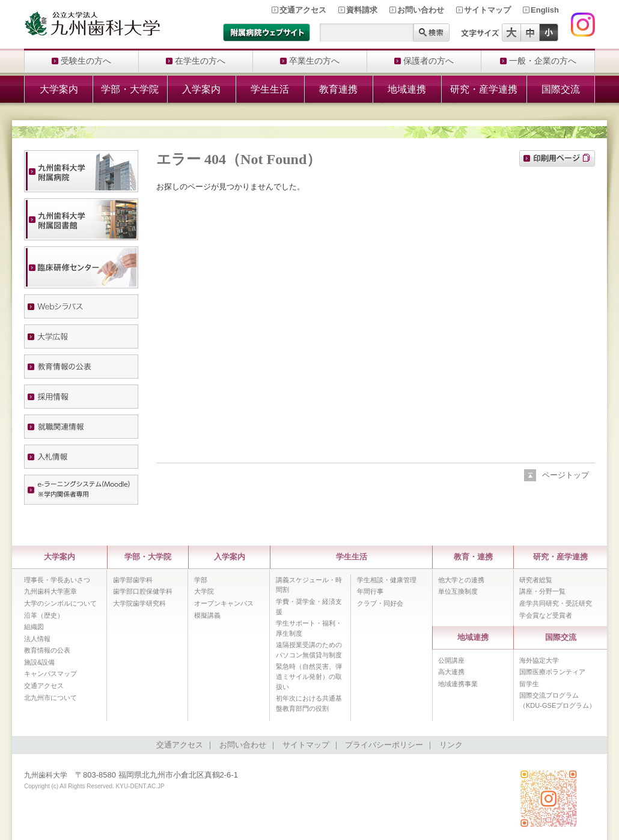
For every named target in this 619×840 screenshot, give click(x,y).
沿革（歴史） (44, 615)
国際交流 (561, 89)
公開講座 (451, 660)
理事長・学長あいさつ (57, 580)
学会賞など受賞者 (546, 615)
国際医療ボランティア (552, 672)
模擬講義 (207, 615)
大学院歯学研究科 (139, 603)
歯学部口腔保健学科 (143, 591)
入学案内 (201, 89)
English (545, 10)
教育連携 (338, 89)
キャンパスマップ (50, 674)
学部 (201, 580)
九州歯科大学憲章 (50, 591)
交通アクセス (303, 10)
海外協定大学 (539, 660)
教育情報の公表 (47, 650)
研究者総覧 (536, 580)
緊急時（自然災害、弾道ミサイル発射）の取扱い (309, 676)
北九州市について (50, 698)
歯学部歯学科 (133, 580)
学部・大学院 (130, 89)
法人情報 (37, 639)
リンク (451, 745)
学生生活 (270, 89)
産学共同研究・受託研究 (556, 603)
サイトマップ (487, 10)
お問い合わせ (421, 10)
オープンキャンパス (224, 603)
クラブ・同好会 (380, 603)
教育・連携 (473, 557)
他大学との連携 (461, 580)
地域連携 (407, 89)
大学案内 (59, 89)
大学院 (204, 591)
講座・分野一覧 (542, 591)
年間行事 (370, 591)
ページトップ (566, 475)
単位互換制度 (458, 591)
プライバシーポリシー (384, 745)
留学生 (529, 684)
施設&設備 (39, 662)
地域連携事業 (458, 684)
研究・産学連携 (484, 89)
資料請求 (362, 10)
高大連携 (451, 672)
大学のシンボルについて (60, 603)
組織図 (34, 627)
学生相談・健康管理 (387, 580)
